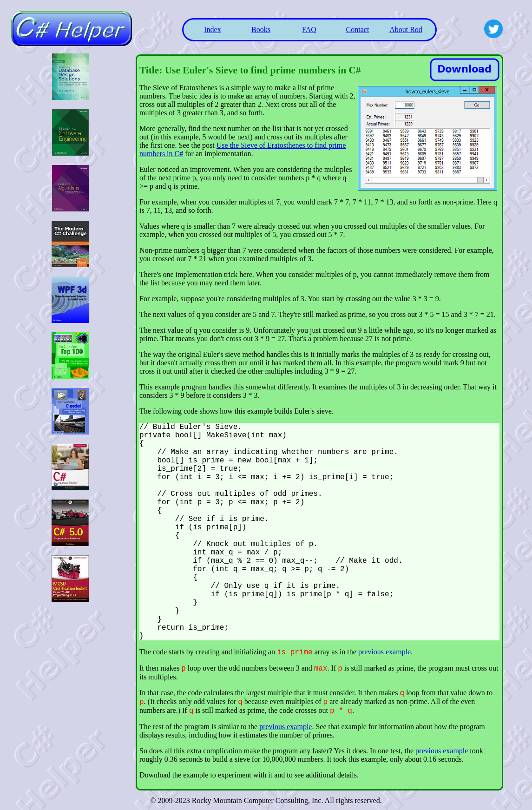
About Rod (406, 30)
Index (212, 30)
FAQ (309, 30)
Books (261, 30)
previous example (384, 652)
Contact (358, 30)
